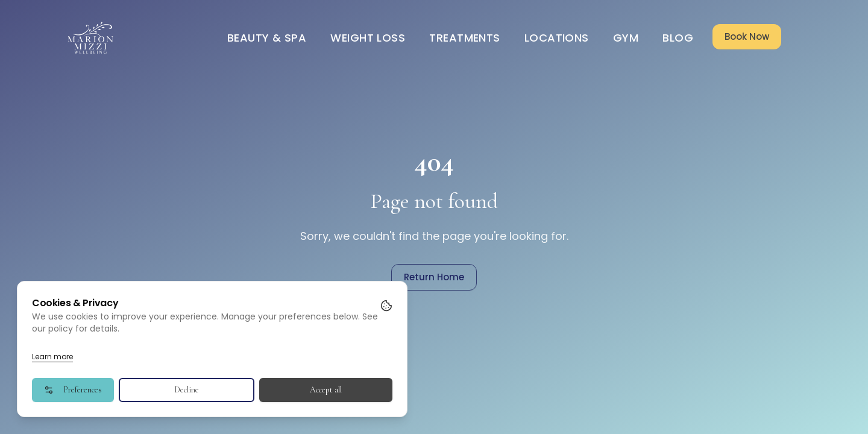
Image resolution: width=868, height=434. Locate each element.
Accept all (326, 390)
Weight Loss (368, 38)
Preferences (73, 390)
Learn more (52, 357)
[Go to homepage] (91, 38)
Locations (557, 38)
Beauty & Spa (267, 38)
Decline (187, 390)
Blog (678, 38)
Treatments (465, 38)
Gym (626, 38)
